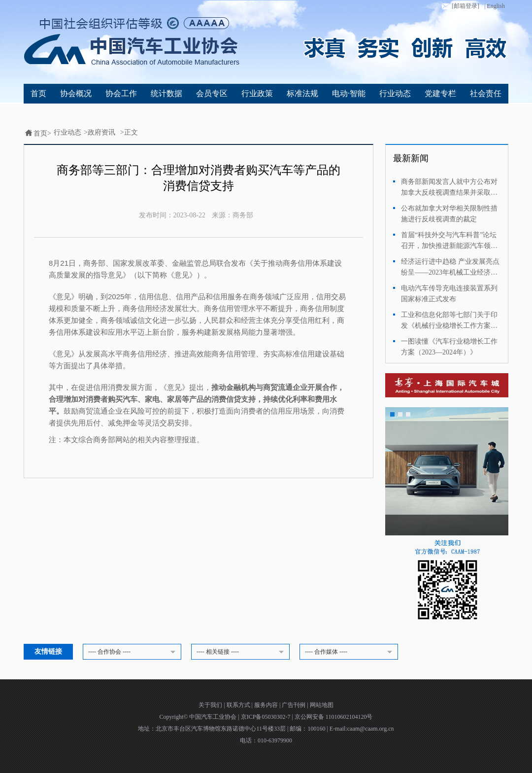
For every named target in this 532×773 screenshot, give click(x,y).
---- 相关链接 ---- (242, 652)
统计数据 (166, 93)
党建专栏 (440, 93)
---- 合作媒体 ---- (350, 652)
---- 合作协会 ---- (133, 652)
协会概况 (76, 93)
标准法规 (302, 93)
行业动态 (395, 93)
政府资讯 (101, 132)
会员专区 (212, 93)
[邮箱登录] (460, 6)
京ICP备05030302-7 (266, 717)
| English (495, 6)
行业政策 (257, 93)
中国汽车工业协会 (214, 717)
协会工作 (121, 93)
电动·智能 (349, 93)
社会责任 (486, 93)
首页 (38, 93)
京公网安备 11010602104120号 (334, 717)
